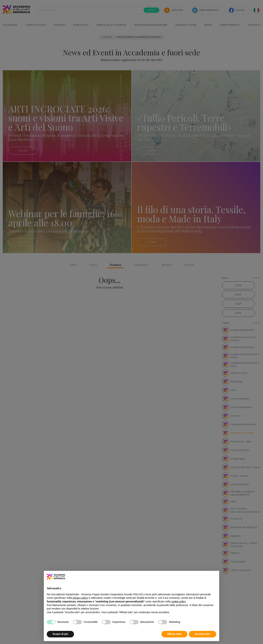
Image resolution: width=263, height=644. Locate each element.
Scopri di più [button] (60, 634)
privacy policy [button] (80, 598)
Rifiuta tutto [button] (175, 634)
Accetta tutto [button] (203, 634)
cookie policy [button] (179, 601)
